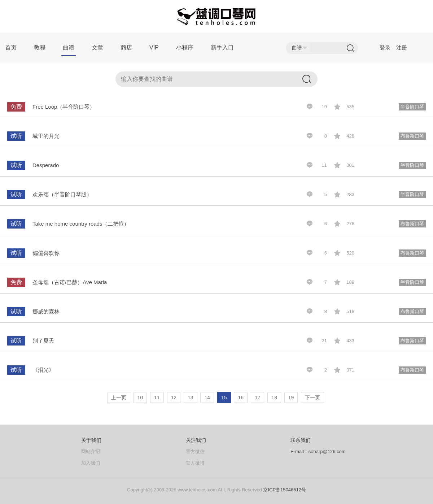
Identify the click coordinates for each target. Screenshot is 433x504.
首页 (11, 47)
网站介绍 (91, 451)
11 (157, 397)
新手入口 (222, 47)
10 (140, 397)
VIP (154, 47)
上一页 (119, 397)
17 (258, 397)
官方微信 (195, 451)
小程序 (185, 47)
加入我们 (91, 463)
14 (207, 397)
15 (224, 397)
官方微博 (195, 463)
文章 (97, 47)
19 (291, 397)
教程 (40, 47)
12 (174, 397)
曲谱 (69, 47)
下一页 (312, 397)
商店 (126, 47)
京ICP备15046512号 (285, 490)
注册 (402, 47)
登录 (385, 47)
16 (241, 397)
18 (274, 397)
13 (191, 397)
